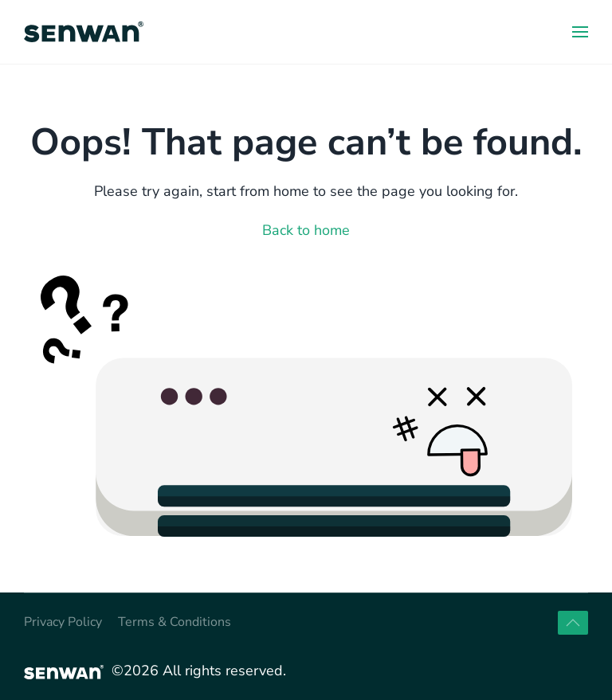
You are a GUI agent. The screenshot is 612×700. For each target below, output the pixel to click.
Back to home (306, 230)
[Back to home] (84, 32)
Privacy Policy (63, 622)
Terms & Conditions (175, 622)
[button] (580, 32)
